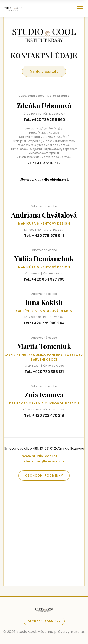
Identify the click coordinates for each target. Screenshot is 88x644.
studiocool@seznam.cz (44, 461)
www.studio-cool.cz (40, 456)
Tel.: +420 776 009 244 (44, 323)
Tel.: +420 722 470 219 (44, 415)
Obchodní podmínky (44, 475)
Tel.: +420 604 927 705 (44, 279)
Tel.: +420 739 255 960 (44, 120)
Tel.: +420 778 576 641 (44, 236)
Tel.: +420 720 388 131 (44, 372)
